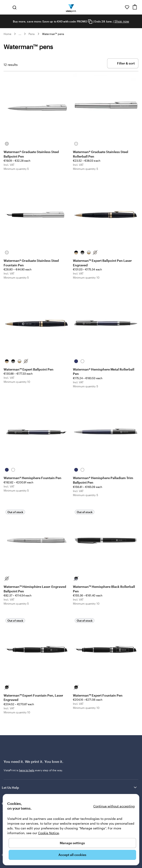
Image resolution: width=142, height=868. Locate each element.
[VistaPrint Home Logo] (71, 7)
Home (7, 34)
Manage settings (72, 843)
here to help (27, 770)
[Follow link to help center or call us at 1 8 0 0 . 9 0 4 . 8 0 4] (121, 7)
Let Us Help (70, 787)
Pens (32, 34)
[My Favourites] (127, 7)
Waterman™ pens (53, 34)
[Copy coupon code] (90, 22)
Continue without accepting (114, 806)
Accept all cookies (72, 855)
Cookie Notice (48, 833)
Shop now (122, 21)
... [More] (20, 34)
